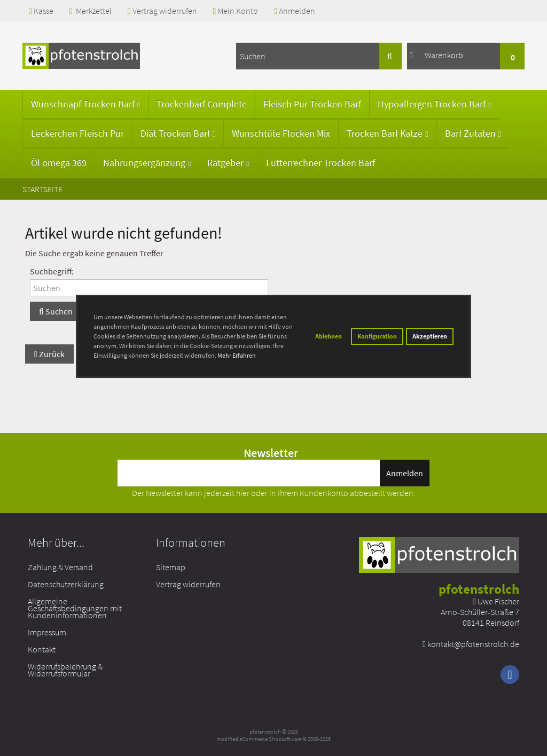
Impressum (47, 632)
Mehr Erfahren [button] (237, 355)
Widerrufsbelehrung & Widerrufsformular (65, 670)
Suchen (56, 311)
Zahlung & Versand (60, 567)
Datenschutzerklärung (66, 584)
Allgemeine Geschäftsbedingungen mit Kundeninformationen (75, 608)
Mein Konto (236, 11)
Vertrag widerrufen (162, 11)
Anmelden (295, 11)
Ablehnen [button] (329, 336)
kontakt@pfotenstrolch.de (473, 644)
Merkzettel (91, 11)
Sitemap (171, 567)
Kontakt (42, 649)
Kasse (41, 11)
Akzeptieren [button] (430, 336)
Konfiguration (377, 336)
